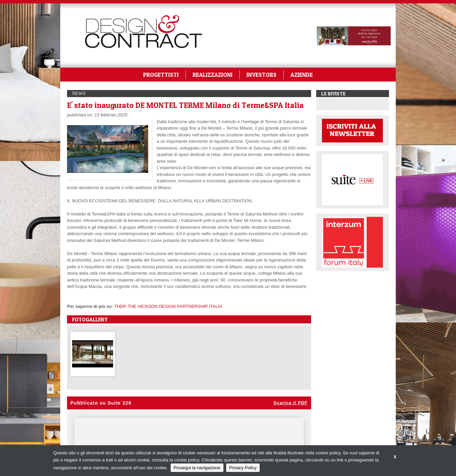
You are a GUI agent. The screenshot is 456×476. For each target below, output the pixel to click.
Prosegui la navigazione (197, 468)
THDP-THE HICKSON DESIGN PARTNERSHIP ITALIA (168, 306)
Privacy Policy (243, 468)
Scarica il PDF (291, 403)
